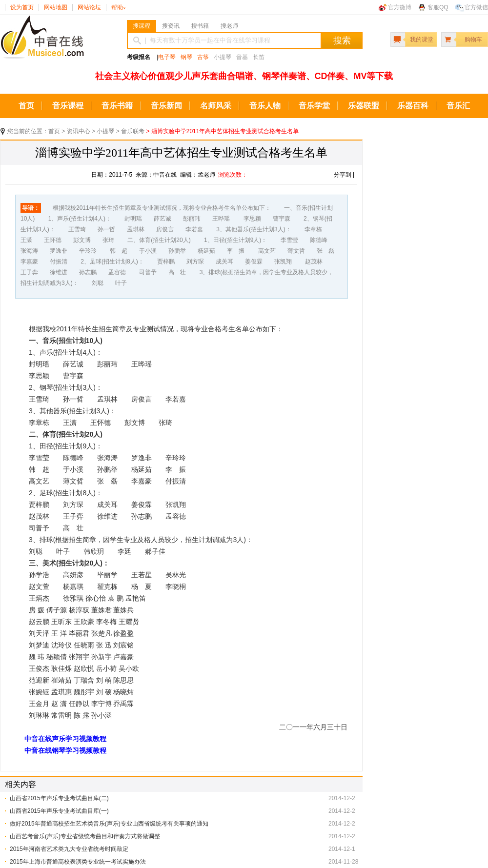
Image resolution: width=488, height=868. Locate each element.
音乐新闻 (166, 106)
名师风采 (216, 106)
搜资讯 (171, 26)
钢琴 (186, 57)
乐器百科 (413, 106)
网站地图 (56, 7)
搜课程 (142, 26)
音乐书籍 (117, 106)
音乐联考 (133, 131)
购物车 (473, 40)
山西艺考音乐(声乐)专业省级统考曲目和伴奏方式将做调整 (85, 836)
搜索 (342, 40)
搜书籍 (200, 26)
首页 (26, 106)
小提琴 (105, 131)
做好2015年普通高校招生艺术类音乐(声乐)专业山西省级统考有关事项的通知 (109, 824)
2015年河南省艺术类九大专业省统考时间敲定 (69, 849)
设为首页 (22, 7)
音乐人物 (265, 106)
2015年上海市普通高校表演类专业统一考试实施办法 (78, 862)
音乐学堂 (314, 106)
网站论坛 (89, 7)
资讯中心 (79, 131)
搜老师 (229, 26)
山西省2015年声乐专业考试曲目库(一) (59, 811)
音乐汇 (458, 106)
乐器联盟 (364, 106)
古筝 (203, 57)
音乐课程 (68, 106)
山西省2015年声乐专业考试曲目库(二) (59, 798)
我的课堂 (422, 40)
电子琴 (167, 57)
